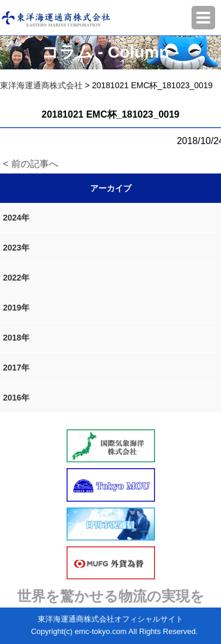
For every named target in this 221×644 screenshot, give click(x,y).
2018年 (16, 338)
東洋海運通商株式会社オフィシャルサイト (111, 619)
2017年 (16, 368)
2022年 (16, 278)
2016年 (16, 398)
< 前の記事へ (31, 164)
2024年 (16, 218)
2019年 (16, 308)
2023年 (16, 248)
